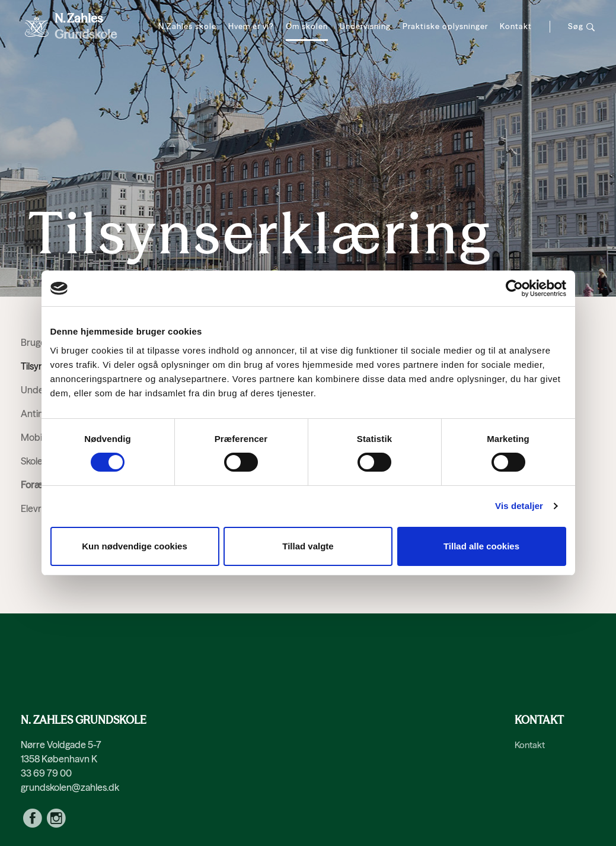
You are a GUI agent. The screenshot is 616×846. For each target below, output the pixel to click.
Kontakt (530, 745)
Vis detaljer (519, 506)
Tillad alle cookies (481, 546)
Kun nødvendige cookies (135, 546)
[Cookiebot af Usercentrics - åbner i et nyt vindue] (514, 288)
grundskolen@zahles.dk (70, 787)
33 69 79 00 (46, 773)
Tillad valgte (308, 546)
